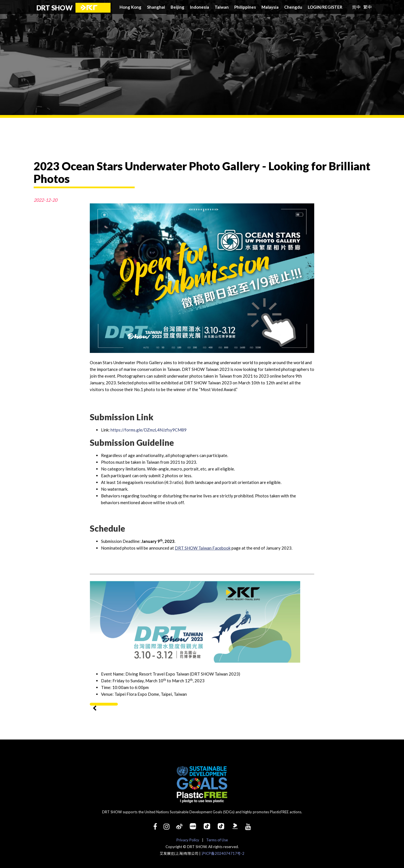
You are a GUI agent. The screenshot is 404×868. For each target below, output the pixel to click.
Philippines (245, 7)
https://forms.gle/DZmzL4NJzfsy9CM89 (149, 430)
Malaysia (270, 7)
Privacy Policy (188, 840)
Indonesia (199, 7)
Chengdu (293, 7)
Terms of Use (217, 840)
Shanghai (156, 7)
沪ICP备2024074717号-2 (223, 853)
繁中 (368, 7)
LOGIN (315, 7)
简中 (356, 7)
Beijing (177, 7)
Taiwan (222, 7)
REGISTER (332, 7)
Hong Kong (130, 7)
